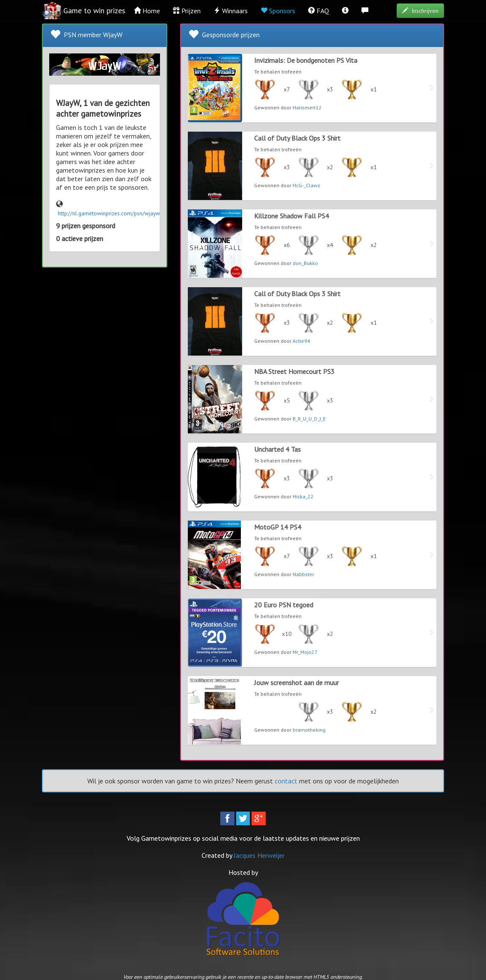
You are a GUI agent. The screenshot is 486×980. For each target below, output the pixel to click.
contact (286, 781)
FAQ (319, 11)
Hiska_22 (303, 496)
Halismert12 (307, 107)
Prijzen (187, 11)
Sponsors (278, 11)
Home (147, 11)
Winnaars (231, 11)
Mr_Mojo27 (305, 652)
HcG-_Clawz (306, 185)
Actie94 (301, 341)
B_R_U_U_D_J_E (309, 419)
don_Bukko (305, 263)
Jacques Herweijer (259, 855)
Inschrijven (420, 11)
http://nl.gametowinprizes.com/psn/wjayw (109, 213)
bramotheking (309, 730)
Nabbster (303, 574)
